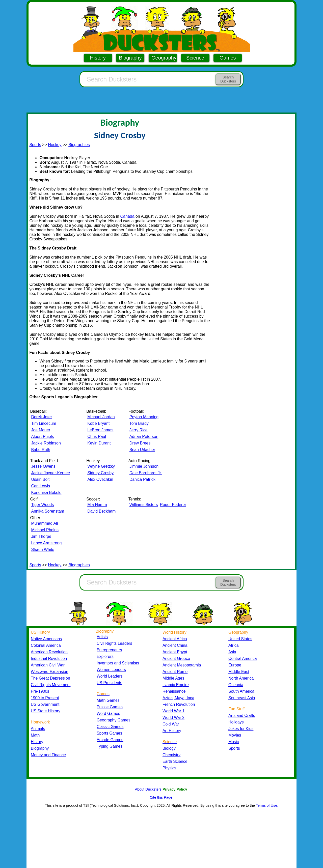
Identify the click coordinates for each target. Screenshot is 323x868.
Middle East (239, 672)
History (98, 58)
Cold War (171, 724)
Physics (169, 768)
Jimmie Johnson (144, 466)
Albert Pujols (42, 437)
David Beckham (101, 511)
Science (195, 58)
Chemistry (171, 755)
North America (241, 678)
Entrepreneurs (109, 650)
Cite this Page (161, 797)
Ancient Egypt (175, 652)
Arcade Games (110, 740)
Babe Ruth (41, 450)
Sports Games (109, 733)
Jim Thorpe (41, 536)
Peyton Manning (144, 417)
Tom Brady (139, 423)
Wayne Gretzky (101, 466)
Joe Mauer (41, 430)
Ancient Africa (175, 639)
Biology (169, 748)
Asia (232, 652)
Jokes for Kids (241, 729)
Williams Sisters (144, 505)
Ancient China (175, 645)
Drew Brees (140, 443)
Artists (102, 637)
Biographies (79, 145)
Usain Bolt (40, 479)
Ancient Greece (176, 659)
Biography (130, 58)
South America (241, 691)
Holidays (236, 722)
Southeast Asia (242, 698)
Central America (243, 659)
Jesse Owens (43, 466)
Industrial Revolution (49, 659)
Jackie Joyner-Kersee (50, 473)
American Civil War (48, 665)
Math (35, 735)
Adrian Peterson (144, 437)
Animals (38, 729)
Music (234, 742)
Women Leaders (111, 670)
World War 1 (173, 711)
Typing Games (110, 746)
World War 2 (173, 718)
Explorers (105, 656)
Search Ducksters (228, 79)
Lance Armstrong (46, 543)
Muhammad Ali (44, 523)
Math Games (108, 700)
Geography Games (114, 720)
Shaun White (43, 550)
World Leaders (110, 676)
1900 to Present (45, 698)
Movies (235, 735)
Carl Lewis (41, 486)
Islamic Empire (176, 685)
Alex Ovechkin (100, 479)
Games (228, 58)
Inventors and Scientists (118, 663)
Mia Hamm (97, 505)
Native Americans (46, 639)
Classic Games (110, 727)
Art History (172, 731)
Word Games (108, 713)
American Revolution (49, 652)
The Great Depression (50, 678)
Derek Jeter (42, 417)
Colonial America (46, 645)
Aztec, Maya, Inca (178, 698)
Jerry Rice (139, 430)
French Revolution (179, 704)
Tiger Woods (42, 505)
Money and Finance (48, 755)
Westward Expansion (49, 672)
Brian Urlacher (142, 450)
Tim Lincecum (44, 423)
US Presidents (109, 683)
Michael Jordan (101, 417)
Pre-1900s (40, 691)
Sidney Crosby (100, 473)
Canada (127, 216)
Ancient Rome (175, 672)
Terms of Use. (267, 805)
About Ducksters (148, 789)
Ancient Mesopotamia (182, 665)
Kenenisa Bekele (46, 493)
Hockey (55, 145)
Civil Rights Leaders (114, 643)
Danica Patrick (142, 479)
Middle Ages (173, 678)
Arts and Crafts (242, 716)
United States (240, 639)
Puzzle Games (110, 707)
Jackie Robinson (46, 443)
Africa (233, 645)
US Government (45, 704)
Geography (164, 58)
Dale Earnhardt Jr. (146, 473)
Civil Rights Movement (51, 685)
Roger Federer (173, 505)
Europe (235, 665)
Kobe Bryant (98, 423)
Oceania (236, 685)
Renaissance (174, 691)
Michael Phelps (45, 530)
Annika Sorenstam (48, 511)
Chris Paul (97, 437)
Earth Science (175, 761)
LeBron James (100, 430)
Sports (35, 145)
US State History (46, 711)
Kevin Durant (99, 443)
